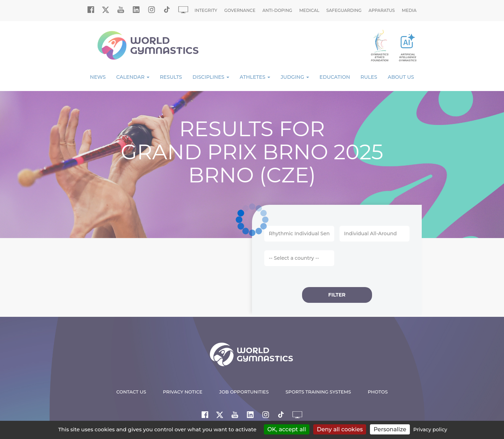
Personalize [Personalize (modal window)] (390, 429)
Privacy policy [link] (430, 430)
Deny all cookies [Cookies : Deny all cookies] (340, 429)
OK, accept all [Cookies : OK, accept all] (287, 429)
